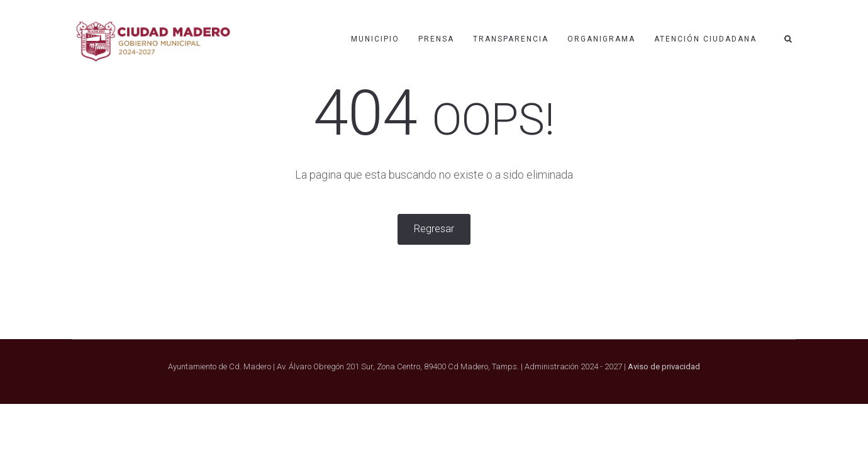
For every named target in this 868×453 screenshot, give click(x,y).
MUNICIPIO (375, 39)
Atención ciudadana (705, 39)
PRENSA (436, 39)
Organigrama (601, 39)
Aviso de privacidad (664, 366)
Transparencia (511, 39)
